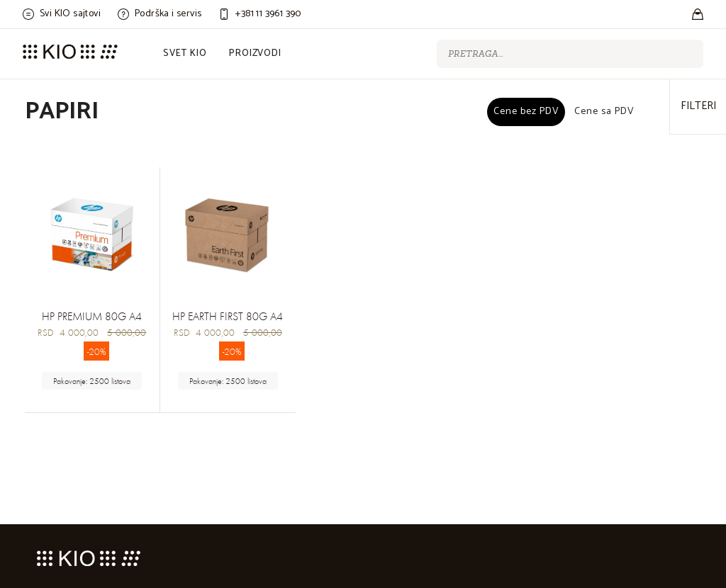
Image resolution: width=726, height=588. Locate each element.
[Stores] (698, 14)
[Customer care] (259, 14)
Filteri (698, 106)
